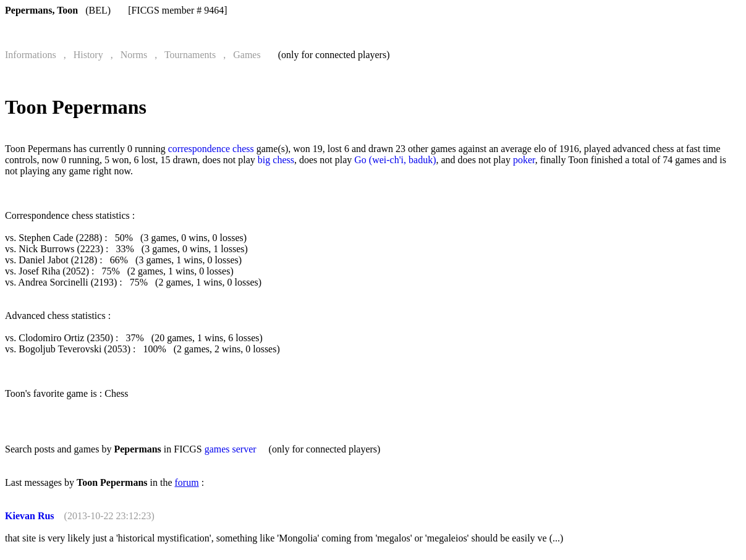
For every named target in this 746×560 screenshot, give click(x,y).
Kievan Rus (30, 516)
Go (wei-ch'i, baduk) (395, 160)
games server (231, 449)
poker (524, 160)
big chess (276, 160)
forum (187, 482)
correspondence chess (211, 149)
